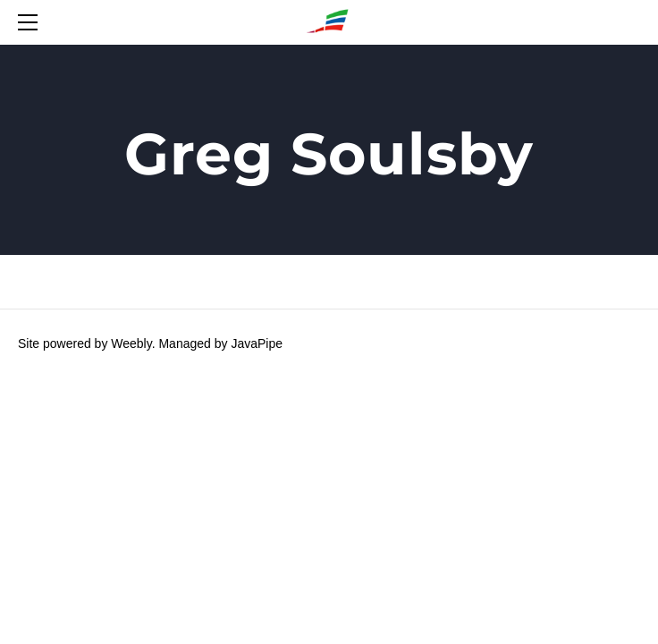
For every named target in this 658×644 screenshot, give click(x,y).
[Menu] (31, 22)
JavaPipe (257, 343)
